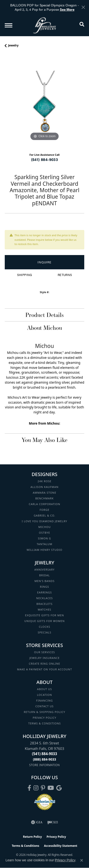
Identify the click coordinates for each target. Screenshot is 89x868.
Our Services (44, 652)
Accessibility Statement (61, 846)
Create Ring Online (45, 664)
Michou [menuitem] (44, 527)
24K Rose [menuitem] (44, 481)
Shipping (25, 275)
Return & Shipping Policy (44, 712)
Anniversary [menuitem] (44, 569)
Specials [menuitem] (44, 632)
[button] (82, 25)
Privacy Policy (45, 718)
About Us (44, 689)
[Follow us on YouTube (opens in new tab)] (51, 788)
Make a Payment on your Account (45, 669)
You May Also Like (44, 440)
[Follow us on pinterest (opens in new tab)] (43, 788)
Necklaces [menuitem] (45, 598)
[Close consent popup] (82, 860)
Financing (44, 700)
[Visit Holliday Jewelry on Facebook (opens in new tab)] (29, 788)
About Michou (44, 328)
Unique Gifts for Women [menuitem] (45, 621)
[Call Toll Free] (45, 759)
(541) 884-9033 (45, 159)
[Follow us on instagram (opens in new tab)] (36, 788)
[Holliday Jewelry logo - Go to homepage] (45, 25)
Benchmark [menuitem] (45, 498)
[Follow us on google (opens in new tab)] (59, 788)
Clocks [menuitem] (45, 627)
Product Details (44, 315)
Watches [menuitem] (44, 610)
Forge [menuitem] (44, 510)
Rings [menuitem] (44, 587)
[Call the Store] (45, 754)
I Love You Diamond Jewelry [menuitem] (44, 521)
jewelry (13, 45)
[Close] (83, 7)
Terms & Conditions (44, 723)
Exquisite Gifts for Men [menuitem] (45, 615)
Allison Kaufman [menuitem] (45, 487)
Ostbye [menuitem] (44, 533)
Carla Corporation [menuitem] (44, 504)
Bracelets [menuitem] (45, 604)
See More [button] (67, 9)
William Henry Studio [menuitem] (44, 550)
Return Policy (33, 837)
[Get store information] (44, 765)
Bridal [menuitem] (44, 575)
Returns (65, 275)
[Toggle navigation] (9, 25)
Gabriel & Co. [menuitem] (44, 515)
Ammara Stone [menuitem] (44, 493)
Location (44, 695)
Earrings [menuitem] (45, 592)
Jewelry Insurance (44, 658)
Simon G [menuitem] (44, 538)
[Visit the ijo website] (53, 822)
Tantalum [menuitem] (45, 544)
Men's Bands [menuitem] (44, 581)
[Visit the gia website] (37, 822)
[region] (44, 102)
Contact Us (44, 706)
